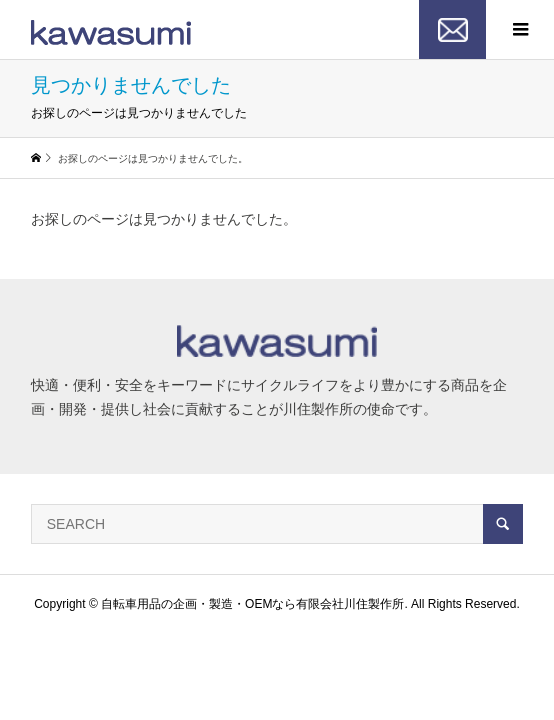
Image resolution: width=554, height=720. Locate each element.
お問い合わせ (453, 30)
